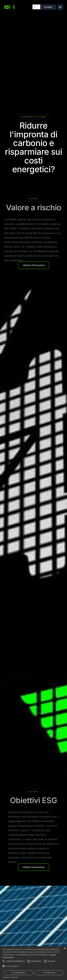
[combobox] (36, 7)
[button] (60, 7)
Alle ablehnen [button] (49, 973)
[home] (10, 7)
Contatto (48, 7)
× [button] (65, 948)
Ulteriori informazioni (34, 265)
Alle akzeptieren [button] (19, 973)
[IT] (36, 7)
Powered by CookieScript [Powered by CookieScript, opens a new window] (10, 977)
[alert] (33, 963)
